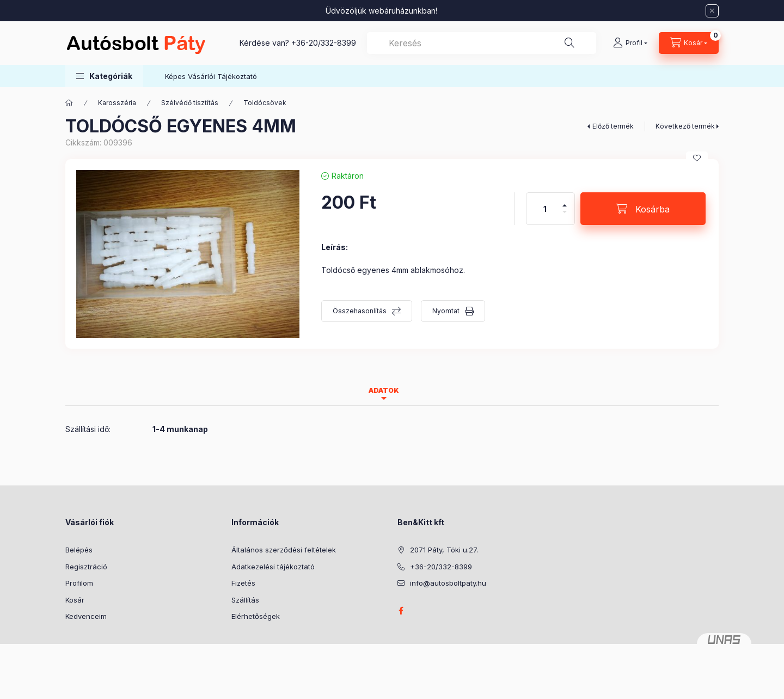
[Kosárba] (643, 209)
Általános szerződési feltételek (284, 550)
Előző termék (613, 126)
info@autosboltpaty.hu (448, 583)
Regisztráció (86, 567)
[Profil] (630, 43)
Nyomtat (446, 311)
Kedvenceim (86, 616)
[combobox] (482, 43)
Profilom (79, 583)
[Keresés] (569, 43)
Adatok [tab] (384, 390)
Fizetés (243, 583)
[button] (104, 76)
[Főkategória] (69, 103)
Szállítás (245, 600)
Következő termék (685, 126)
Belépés (79, 550)
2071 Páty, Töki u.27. (444, 550)
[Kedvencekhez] (697, 158)
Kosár (75, 600)
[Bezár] (712, 11)
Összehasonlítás (360, 311)
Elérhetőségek (256, 616)
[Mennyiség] (545, 209)
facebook (401, 611)
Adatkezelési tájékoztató (273, 567)
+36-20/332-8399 (324, 43)
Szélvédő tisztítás (190, 103)
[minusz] (565, 217)
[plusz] (565, 201)
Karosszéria (117, 103)
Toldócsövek (265, 103)
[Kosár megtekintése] (689, 43)
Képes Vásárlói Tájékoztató (211, 76)
